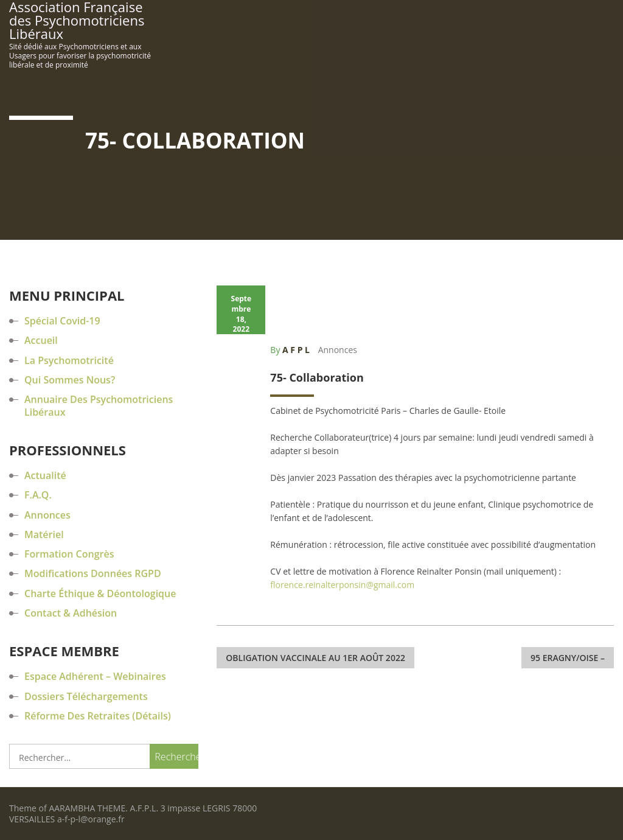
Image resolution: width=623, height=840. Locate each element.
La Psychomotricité (69, 360)
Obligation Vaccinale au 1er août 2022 (315, 658)
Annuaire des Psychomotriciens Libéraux (99, 405)
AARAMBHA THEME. (88, 808)
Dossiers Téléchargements (86, 696)
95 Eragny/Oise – (568, 658)
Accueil (41, 340)
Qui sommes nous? (70, 380)
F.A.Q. (38, 495)
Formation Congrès (69, 554)
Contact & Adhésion (71, 613)
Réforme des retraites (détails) (98, 716)
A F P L (296, 350)
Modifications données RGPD (93, 573)
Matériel (44, 534)
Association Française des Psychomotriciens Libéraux (77, 20)
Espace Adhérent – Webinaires (95, 676)
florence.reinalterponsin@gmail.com (342, 585)
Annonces (338, 350)
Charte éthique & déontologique (100, 593)
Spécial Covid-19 (62, 321)
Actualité (45, 475)
